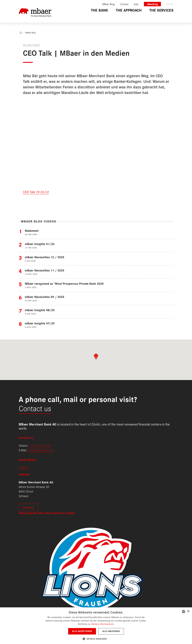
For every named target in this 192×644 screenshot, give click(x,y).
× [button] (188, 611)
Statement (32, 230)
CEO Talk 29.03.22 (36, 192)
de (172, 4)
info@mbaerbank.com (41, 450)
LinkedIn (24, 467)
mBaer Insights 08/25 (40, 310)
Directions (28, 507)
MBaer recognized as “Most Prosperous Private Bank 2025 (64, 283)
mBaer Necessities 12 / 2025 (45, 257)
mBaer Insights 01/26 (40, 244)
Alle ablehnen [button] (111, 631)
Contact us (35, 408)
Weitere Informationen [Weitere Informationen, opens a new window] (103, 624)
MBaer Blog (30, 32)
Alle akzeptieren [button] (82, 631)
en (168, 4)
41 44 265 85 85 (41, 445)
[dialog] (96, 626)
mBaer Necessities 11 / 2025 (45, 270)
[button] (96, 638)
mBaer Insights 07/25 (40, 323)
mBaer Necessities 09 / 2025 (45, 297)
